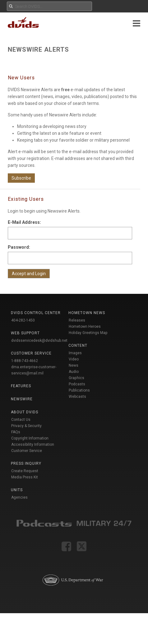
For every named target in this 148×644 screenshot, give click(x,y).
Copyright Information (30, 438)
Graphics (76, 378)
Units (17, 490)
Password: (19, 247)
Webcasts (77, 397)
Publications (79, 390)
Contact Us (21, 420)
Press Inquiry (26, 463)
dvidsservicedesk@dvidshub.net (39, 341)
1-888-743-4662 (25, 361)
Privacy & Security (26, 426)
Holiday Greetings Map (88, 333)
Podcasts (77, 384)
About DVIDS (25, 412)
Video (74, 359)
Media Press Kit (25, 477)
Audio (74, 372)
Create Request (25, 471)
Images (75, 353)
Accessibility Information (33, 444)
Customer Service (27, 451)
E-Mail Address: (24, 222)
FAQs (16, 432)
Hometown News (87, 313)
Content (78, 346)
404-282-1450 (23, 320)
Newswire (22, 399)
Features (21, 386)
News (74, 365)
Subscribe (21, 178)
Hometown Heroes (85, 327)
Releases (77, 320)
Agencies (19, 497)
